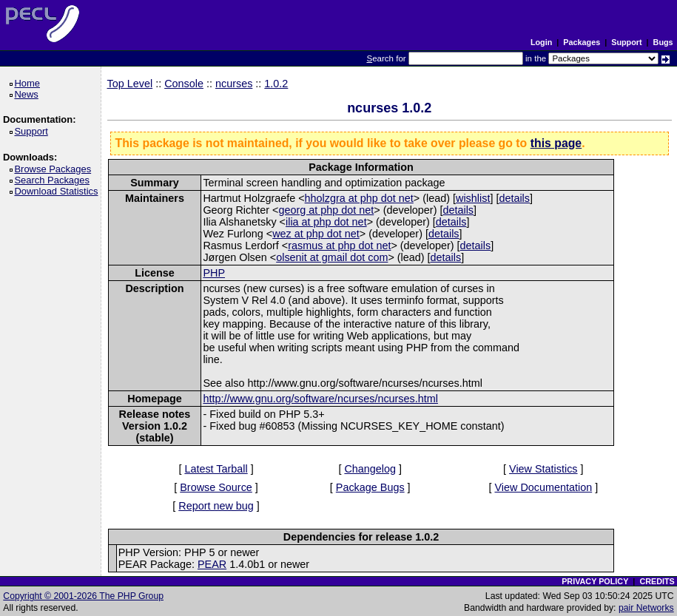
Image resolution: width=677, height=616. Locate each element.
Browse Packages (55, 169)
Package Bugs (370, 487)
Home (29, 83)
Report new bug (216, 506)
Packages (582, 42)
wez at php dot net (316, 234)
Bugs (663, 42)
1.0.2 (276, 84)
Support (626, 42)
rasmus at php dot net (339, 246)
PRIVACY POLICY (595, 581)
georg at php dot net (326, 210)
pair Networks (646, 608)
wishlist (473, 198)
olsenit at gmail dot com (332, 257)
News (28, 94)
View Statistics (543, 469)
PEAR (212, 564)
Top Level (130, 84)
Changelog (370, 469)
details (514, 198)
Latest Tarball (216, 469)
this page (556, 143)
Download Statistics (58, 191)
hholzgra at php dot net (359, 198)
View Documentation (543, 487)
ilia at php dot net (326, 222)
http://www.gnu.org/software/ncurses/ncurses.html (320, 399)
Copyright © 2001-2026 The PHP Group (83, 596)
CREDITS (657, 581)
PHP (214, 273)
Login (541, 42)
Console (184, 84)
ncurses (234, 84)
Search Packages (54, 180)
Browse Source (216, 487)
